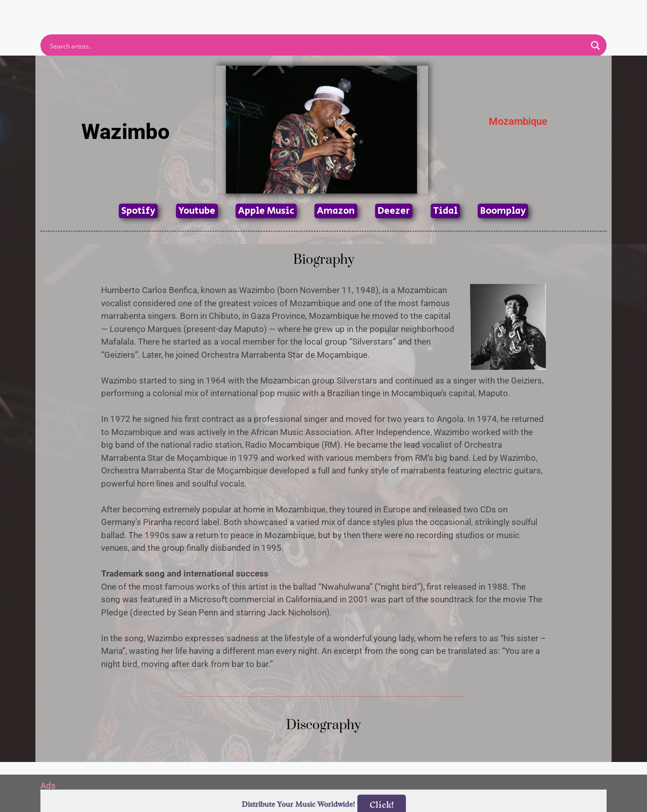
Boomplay (503, 211)
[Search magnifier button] (595, 45)
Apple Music (266, 211)
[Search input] (317, 45)
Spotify (138, 211)
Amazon (336, 211)
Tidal (445, 211)
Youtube (197, 211)
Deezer (394, 211)
